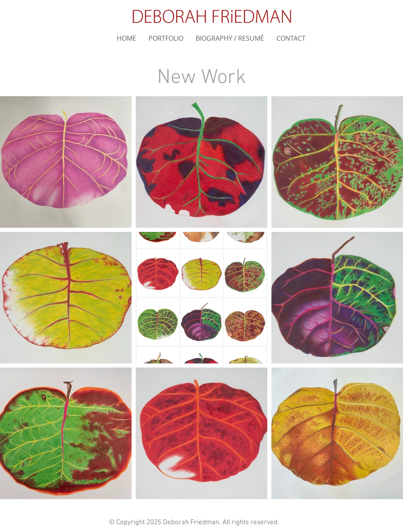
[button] (166, 38)
